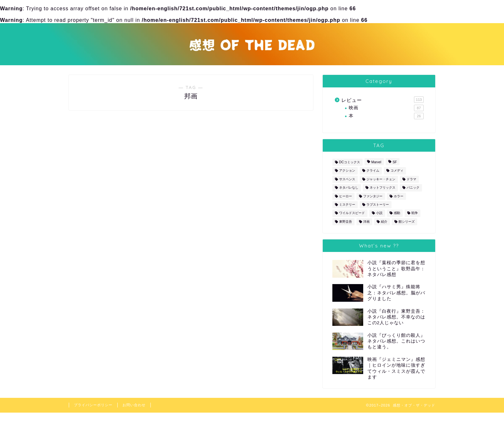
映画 (386, 108)
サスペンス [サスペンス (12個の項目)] (347, 179)
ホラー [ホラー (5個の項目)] (399, 196)
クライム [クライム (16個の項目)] (373, 171)
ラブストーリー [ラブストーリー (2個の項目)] (378, 205)
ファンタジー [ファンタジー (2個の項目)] (373, 196)
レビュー (382, 100)
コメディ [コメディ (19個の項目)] (397, 171)
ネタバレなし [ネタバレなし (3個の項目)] (349, 188)
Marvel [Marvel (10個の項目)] (376, 162)
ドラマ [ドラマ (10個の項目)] (411, 179)
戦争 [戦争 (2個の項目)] (415, 213)
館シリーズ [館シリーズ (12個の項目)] (407, 222)
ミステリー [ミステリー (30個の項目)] (347, 205)
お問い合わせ (134, 405)
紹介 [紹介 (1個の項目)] (384, 222)
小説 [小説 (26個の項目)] (379, 213)
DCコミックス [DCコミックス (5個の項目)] (350, 162)
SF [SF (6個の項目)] (395, 162)
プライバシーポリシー (93, 405)
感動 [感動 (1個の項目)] (397, 213)
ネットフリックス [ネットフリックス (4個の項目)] (382, 188)
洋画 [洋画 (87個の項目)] (366, 222)
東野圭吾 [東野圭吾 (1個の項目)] (346, 222)
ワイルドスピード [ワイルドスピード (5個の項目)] (352, 213)
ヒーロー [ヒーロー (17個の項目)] (346, 196)
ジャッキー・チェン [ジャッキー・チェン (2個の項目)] (381, 179)
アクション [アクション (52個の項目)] (347, 171)
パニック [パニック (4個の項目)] (413, 188)
